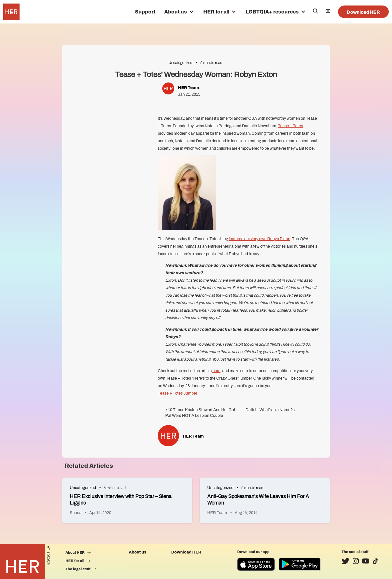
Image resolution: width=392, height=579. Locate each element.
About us (176, 12)
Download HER (363, 12)
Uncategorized (180, 63)
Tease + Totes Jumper (177, 393)
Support (145, 12)
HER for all (216, 12)
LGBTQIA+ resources (272, 12)
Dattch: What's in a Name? (269, 410)
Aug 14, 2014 (246, 513)
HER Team (188, 88)
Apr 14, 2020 (100, 513)
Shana (76, 513)
